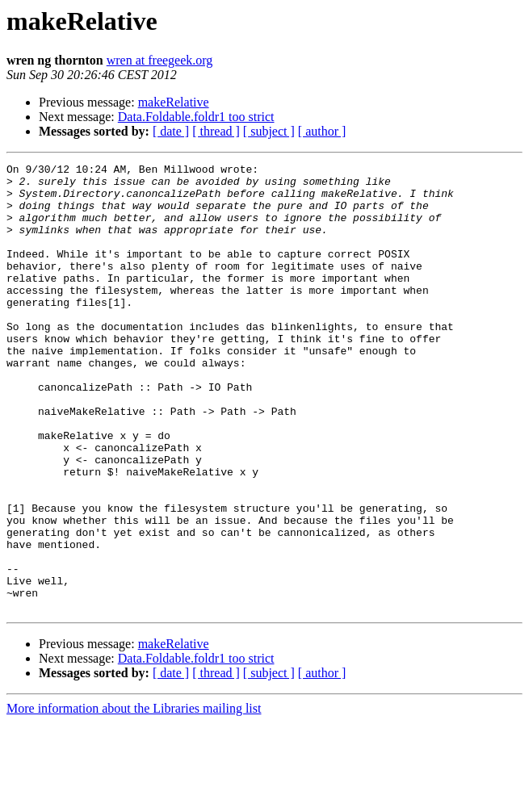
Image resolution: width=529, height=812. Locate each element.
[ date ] (171, 131)
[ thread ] (216, 131)
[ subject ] (269, 131)
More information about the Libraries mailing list (134, 798)
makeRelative (174, 102)
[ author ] (322, 131)
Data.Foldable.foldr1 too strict (196, 117)
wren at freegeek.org (160, 60)
